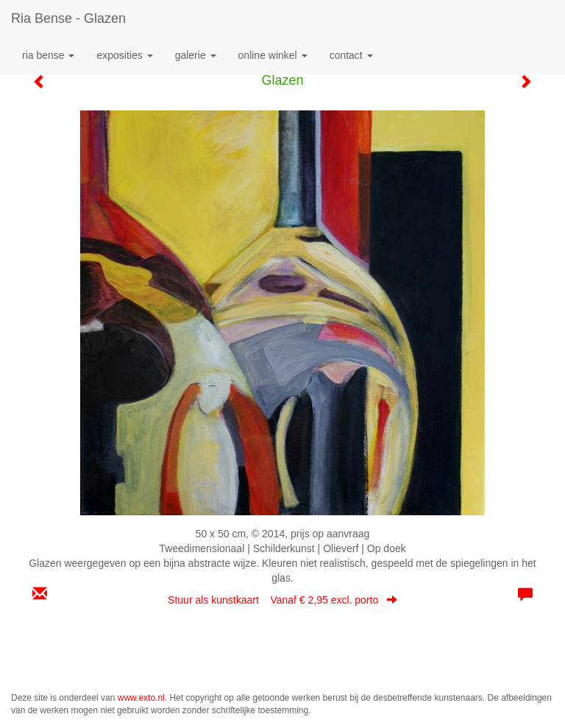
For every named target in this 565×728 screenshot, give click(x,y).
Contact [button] (351, 55)
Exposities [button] (124, 55)
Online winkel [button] (273, 55)
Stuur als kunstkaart (282, 600)
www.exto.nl (141, 698)
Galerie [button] (196, 55)
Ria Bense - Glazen (68, 18)
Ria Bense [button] (48, 55)
